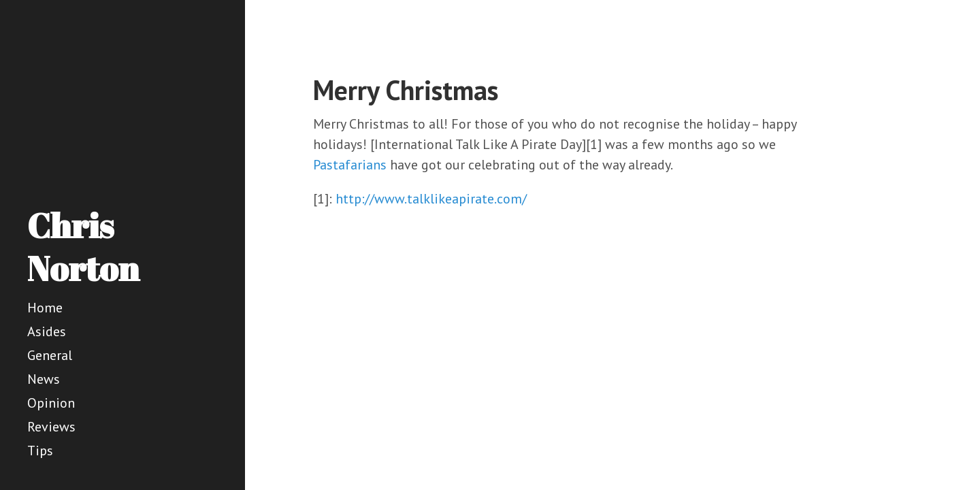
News (44, 379)
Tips (40, 451)
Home (45, 308)
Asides (47, 331)
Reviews (51, 427)
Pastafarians (350, 165)
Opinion (51, 403)
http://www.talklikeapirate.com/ (431, 199)
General (50, 355)
